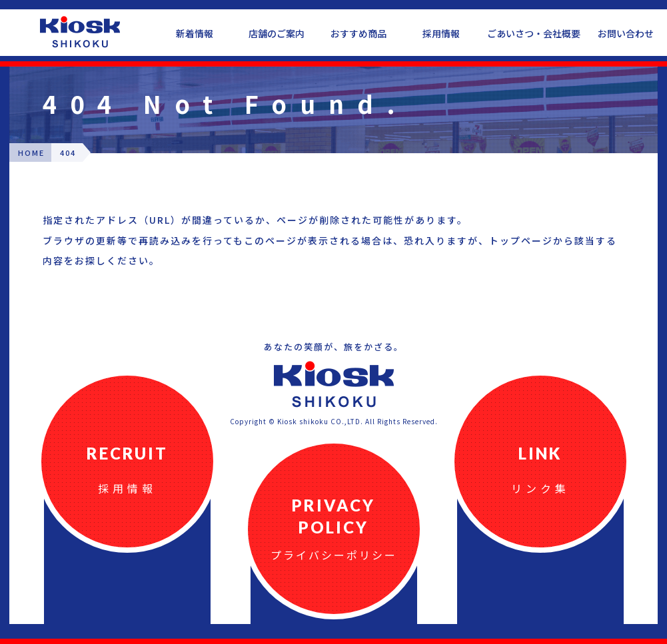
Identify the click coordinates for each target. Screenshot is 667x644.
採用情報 (441, 33)
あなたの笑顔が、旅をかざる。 (334, 347)
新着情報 (195, 33)
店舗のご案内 (277, 33)
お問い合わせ (626, 33)
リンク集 (540, 488)
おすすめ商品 (358, 33)
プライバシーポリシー (334, 555)
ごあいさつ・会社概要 (534, 33)
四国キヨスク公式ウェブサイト (80, 32)
